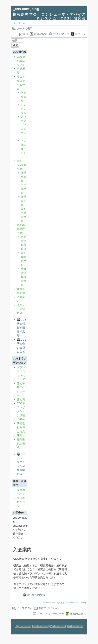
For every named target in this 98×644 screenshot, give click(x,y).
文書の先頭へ (78, 614)
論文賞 (21, 399)
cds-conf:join (26, 9)
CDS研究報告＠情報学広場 (22, 328)
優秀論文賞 (24, 201)
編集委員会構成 (21, 443)
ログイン (80, 34)
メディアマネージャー (51, 614)
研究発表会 (24, 97)
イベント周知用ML (21, 309)
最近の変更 (41, 34)
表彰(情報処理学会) (21, 229)
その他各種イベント (24, 149)
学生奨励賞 (24, 189)
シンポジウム (24, 109)
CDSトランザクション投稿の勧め (21, 411)
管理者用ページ (21, 502)
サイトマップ (61, 34)
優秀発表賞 (24, 177)
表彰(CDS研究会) (22, 165)
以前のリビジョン (49, 608)
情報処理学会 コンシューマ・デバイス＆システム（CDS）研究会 (49, 17)
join (25, 23)
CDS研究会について (21, 61)
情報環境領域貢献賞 (24, 277)
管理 (26, 34)
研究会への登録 (36, 595)
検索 (15, 45)
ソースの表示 (25, 28)
